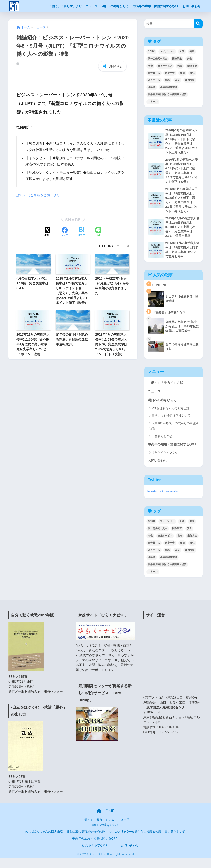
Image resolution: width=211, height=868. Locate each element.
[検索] (198, 24)
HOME (105, 821)
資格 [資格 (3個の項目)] (167, 80)
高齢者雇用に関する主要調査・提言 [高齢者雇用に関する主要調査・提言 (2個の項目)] (167, 94)
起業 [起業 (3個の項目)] (177, 80)
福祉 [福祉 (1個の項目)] (182, 73)
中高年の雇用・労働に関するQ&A (156, 6)
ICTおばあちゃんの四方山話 (170, 412)
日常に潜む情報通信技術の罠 (171, 419)
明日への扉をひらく (115, 6)
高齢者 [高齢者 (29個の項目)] (152, 87)
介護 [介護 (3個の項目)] (182, 51)
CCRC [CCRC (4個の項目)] (151, 51)
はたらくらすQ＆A (164, 462)
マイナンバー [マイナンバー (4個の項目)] (167, 51)
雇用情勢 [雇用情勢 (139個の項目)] (190, 80)
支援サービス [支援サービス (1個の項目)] (165, 66)
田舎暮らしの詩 (162, 439)
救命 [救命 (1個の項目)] (180, 66)
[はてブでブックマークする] (81, 230)
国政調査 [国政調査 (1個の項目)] (177, 59)
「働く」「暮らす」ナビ (65, 6)
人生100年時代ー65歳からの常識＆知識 (174, 429)
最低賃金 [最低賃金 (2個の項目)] (192, 66)
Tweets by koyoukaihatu (164, 501)
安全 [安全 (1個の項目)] (189, 59)
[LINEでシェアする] (98, 230)
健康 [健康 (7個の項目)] (192, 51)
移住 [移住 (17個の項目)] (192, 73)
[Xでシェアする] (48, 230)
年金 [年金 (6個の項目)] (150, 66)
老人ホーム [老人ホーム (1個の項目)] (154, 80)
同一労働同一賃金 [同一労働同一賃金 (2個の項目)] (158, 59)
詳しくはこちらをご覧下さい (38, 193)
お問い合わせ (192, 6)
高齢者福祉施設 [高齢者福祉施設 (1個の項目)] (169, 87)
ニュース (92, 6)
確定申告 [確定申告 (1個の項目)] (170, 73)
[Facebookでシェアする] (65, 230)
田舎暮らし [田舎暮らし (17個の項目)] (154, 73)
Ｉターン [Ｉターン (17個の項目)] (153, 102)
